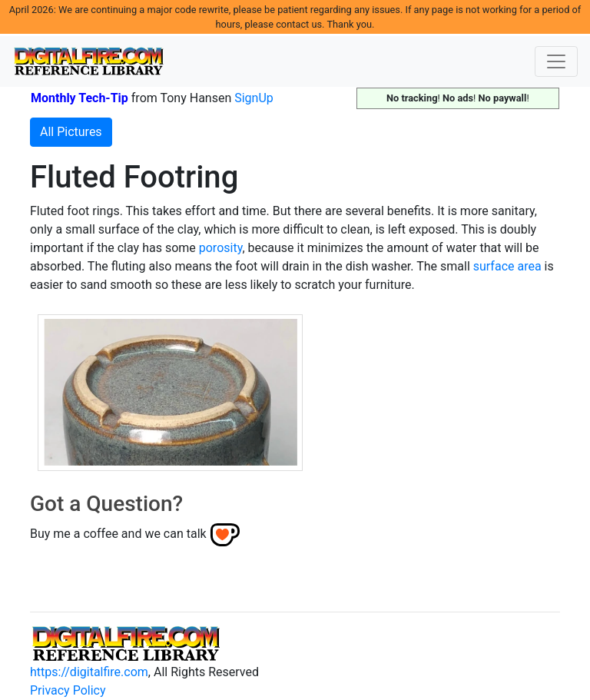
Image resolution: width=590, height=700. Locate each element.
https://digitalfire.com (89, 672)
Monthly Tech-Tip (80, 98)
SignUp (254, 98)
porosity (221, 248)
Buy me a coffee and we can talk (118, 534)
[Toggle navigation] (556, 61)
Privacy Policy (68, 690)
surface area (507, 266)
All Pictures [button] (71, 132)
